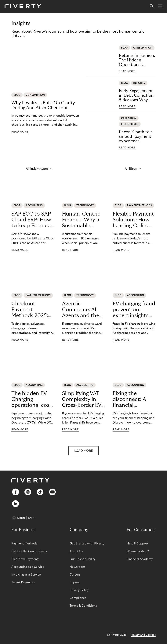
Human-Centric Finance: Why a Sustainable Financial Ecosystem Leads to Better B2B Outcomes (83, 220)
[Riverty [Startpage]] (23, 7)
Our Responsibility (82, 559)
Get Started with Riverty (87, 544)
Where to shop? (138, 551)
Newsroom (77, 567)
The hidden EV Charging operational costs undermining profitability (33, 399)
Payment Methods (24, 544)
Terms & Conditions (83, 606)
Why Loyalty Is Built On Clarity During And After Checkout (43, 105)
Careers (75, 575)
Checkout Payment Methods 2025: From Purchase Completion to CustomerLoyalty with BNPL (30, 310)
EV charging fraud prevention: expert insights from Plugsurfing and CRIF (134, 310)
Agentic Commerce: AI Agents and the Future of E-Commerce (81, 310)
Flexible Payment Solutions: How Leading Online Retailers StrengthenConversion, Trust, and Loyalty (133, 220)
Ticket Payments (23, 582)
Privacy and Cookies (143, 635)
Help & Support (138, 544)
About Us (76, 551)
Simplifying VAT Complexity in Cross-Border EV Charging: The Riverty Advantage (82, 399)
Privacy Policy (79, 590)
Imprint (75, 582)
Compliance (78, 598)
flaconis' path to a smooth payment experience (136, 136)
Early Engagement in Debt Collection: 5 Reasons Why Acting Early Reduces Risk (137, 95)
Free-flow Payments (25, 559)
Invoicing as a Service (26, 575)
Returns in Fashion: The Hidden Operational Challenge (137, 60)
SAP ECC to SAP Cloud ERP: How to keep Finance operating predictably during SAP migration (31, 220)
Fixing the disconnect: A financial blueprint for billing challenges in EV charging (133, 399)
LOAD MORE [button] (84, 451)
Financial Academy (140, 559)
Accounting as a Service (28, 567)
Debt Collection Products (29, 551)
